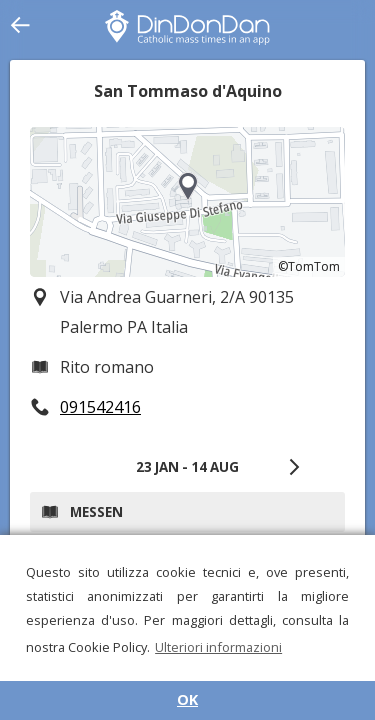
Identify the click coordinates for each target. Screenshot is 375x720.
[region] (187, 202)
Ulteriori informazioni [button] (218, 647)
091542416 (100, 407)
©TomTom (309, 266)
